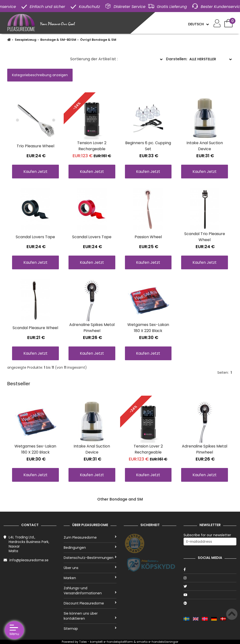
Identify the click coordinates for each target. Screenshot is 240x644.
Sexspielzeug (26, 40)
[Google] (210, 603)
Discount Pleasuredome (90, 603)
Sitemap (90, 629)
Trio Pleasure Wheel (35, 146)
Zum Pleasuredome (90, 537)
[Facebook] (210, 569)
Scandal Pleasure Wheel (35, 328)
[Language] (198, 24)
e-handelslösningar (163, 642)
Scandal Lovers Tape (35, 237)
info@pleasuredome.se (29, 560)
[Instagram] (210, 578)
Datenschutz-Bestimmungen (90, 558)
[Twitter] (210, 586)
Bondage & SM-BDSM (58, 40)
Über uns (90, 568)
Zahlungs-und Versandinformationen (90, 591)
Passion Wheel (148, 237)
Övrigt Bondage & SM (98, 40)
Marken (90, 578)
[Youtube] (210, 595)
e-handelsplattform (118, 642)
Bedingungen (90, 548)
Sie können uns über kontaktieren (90, 616)
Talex (83, 642)
